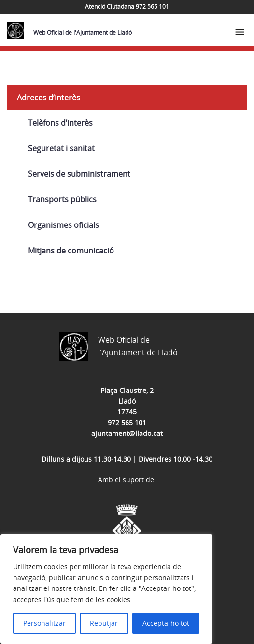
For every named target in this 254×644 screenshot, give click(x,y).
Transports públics (62, 199)
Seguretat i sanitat (61, 148)
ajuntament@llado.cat (127, 433)
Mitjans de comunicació (71, 251)
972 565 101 (127, 423)
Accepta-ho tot (166, 623)
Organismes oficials (63, 225)
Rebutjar (104, 623)
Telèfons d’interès (60, 123)
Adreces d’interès (49, 98)
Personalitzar (44, 623)
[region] (106, 589)
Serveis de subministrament (79, 174)
